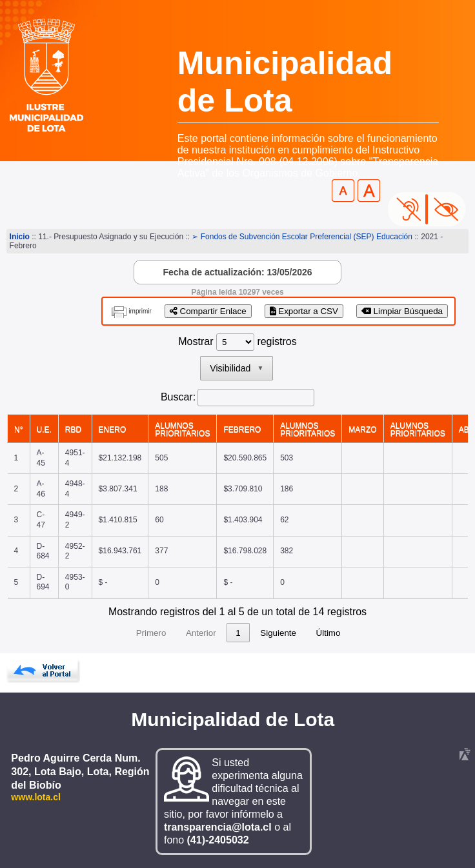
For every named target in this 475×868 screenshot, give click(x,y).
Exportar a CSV (304, 311)
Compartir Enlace (208, 311)
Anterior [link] (177, 633)
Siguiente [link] (303, 633)
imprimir (140, 311)
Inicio (20, 237)
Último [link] (353, 633)
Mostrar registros (237, 341)
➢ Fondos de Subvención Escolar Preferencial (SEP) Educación (302, 237)
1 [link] (213, 633)
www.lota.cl (36, 797)
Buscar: (178, 397)
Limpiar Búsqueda (402, 311)
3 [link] (262, 633)
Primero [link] (127, 633)
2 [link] (238, 633)
